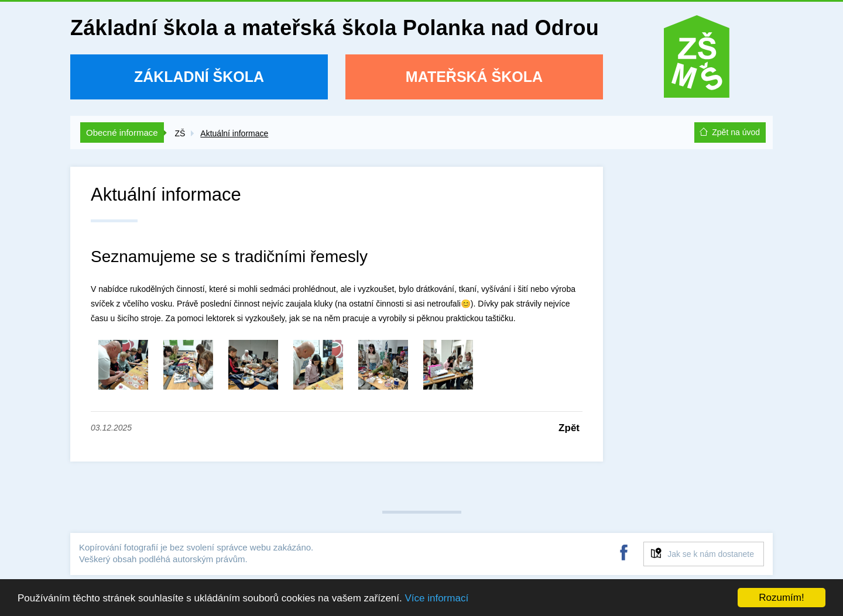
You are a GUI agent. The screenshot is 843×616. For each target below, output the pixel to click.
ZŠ (180, 133)
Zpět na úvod (736, 132)
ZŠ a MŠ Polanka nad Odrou (697, 61)
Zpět (569, 428)
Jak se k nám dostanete (711, 554)
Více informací (436, 598)
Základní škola (199, 77)
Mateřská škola (474, 77)
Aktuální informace (234, 133)
